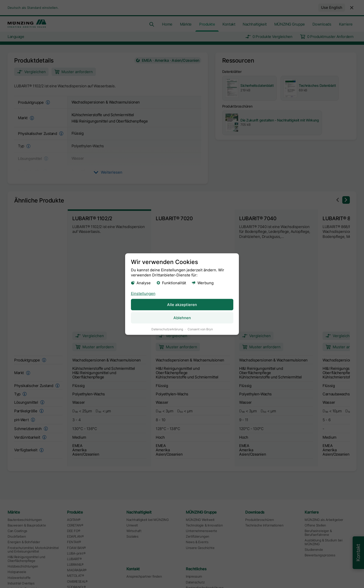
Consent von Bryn (200, 329)
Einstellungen (143, 293)
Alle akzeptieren (182, 304)
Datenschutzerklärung (167, 329)
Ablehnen (182, 318)
